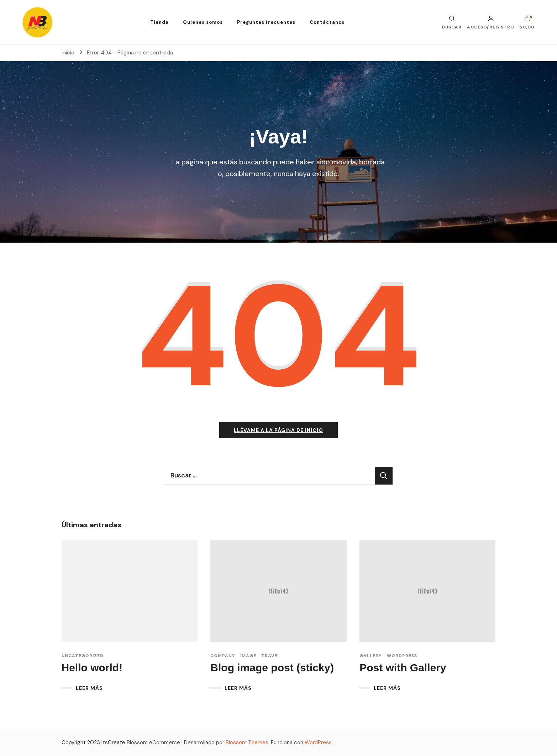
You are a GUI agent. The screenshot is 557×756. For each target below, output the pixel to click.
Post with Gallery (403, 668)
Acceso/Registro (491, 22)
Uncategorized (83, 656)
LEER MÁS (89, 688)
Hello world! (92, 668)
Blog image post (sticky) (272, 668)
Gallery (371, 656)
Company (223, 656)
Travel (271, 656)
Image (248, 656)
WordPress (318, 742)
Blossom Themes (247, 742)
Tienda (159, 22)
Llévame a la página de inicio (278, 430)
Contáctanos (327, 22)
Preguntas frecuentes (266, 22)
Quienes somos (203, 22)
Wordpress (402, 656)
